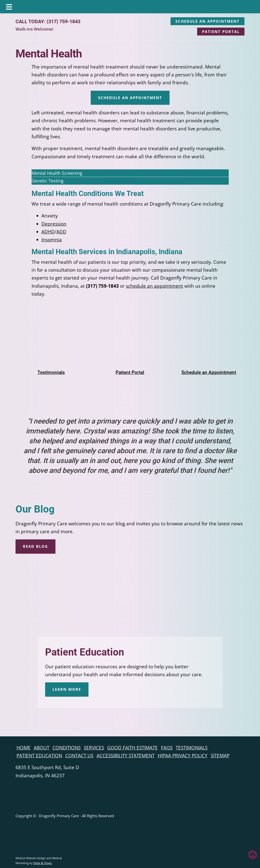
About (42, 748)
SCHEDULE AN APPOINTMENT (208, 21)
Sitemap (220, 756)
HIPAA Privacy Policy (183, 756)
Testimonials (192, 748)
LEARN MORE (67, 689)
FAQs (167, 748)
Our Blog (35, 509)
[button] (130, 173)
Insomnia (52, 240)
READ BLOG (35, 546)
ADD (61, 232)
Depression (54, 224)
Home (24, 748)
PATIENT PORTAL (221, 32)
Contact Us (79, 756)
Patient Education (85, 652)
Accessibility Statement (126, 756)
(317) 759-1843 (63, 21)
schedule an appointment (155, 286)
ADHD (48, 232)
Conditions (67, 748)
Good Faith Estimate (132, 748)
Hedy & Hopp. (43, 863)
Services (94, 748)
